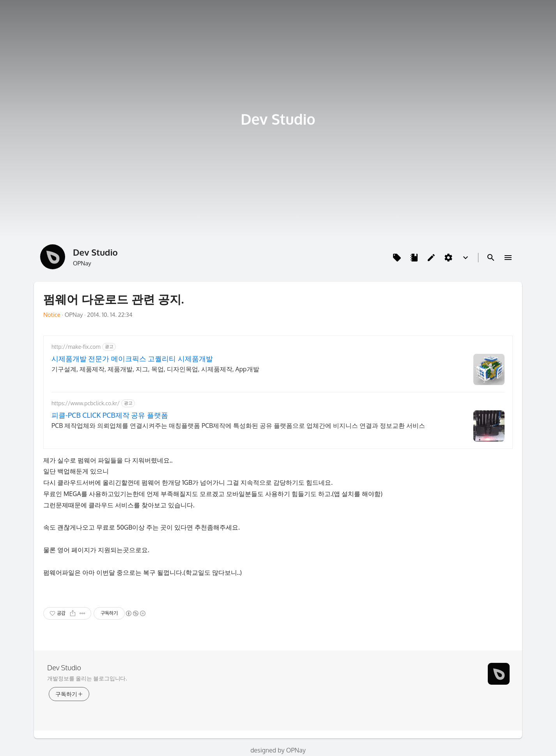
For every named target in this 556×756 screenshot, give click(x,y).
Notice (52, 315)
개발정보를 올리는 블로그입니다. (87, 678)
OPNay (296, 750)
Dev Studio (278, 119)
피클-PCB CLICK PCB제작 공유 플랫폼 (110, 415)
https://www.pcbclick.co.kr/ (86, 403)
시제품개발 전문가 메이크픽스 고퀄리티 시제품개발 (132, 359)
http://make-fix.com (76, 347)
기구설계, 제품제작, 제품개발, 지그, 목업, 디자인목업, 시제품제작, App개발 (155, 369)
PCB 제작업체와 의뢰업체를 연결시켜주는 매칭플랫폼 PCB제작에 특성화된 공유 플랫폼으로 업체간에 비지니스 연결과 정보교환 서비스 (238, 426)
